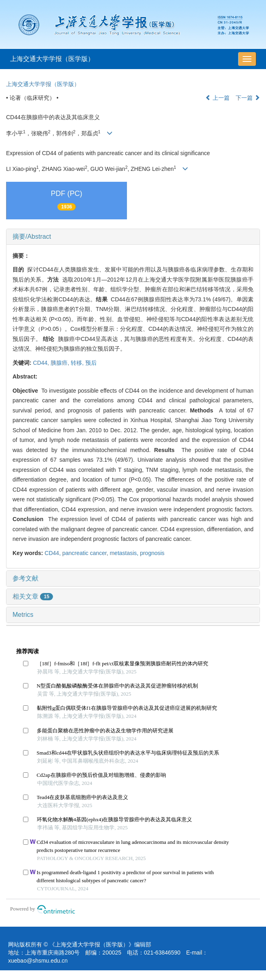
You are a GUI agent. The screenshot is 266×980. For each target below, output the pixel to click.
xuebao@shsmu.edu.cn (38, 961)
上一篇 (217, 98)
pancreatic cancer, (86, 553)
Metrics (23, 615)
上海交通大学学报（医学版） (52, 59)
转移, (78, 363)
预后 (91, 363)
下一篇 (248, 98)
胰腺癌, (61, 363)
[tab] (133, 237)
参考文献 (25, 578)
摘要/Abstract (32, 237)
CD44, (42, 363)
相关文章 (33, 596)
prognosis (152, 553)
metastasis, (125, 553)
